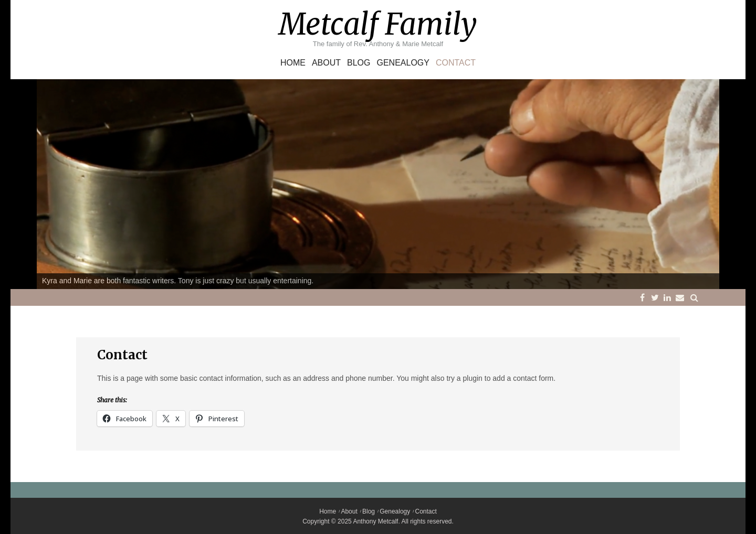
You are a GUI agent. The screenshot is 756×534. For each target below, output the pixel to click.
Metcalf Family (378, 24)
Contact (456, 63)
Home (293, 63)
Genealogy (403, 63)
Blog (359, 63)
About (326, 63)
